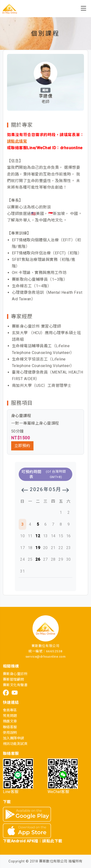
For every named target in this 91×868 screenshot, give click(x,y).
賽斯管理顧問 (13, 680)
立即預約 (22, 446)
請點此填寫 (17, 141)
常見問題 (10, 716)
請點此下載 (52, 841)
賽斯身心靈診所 (15, 674)
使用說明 (10, 733)
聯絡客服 (10, 727)
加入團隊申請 (13, 738)
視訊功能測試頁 (15, 744)
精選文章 (10, 721)
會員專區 (10, 710)
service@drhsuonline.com (45, 656)
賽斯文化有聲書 (15, 685)
